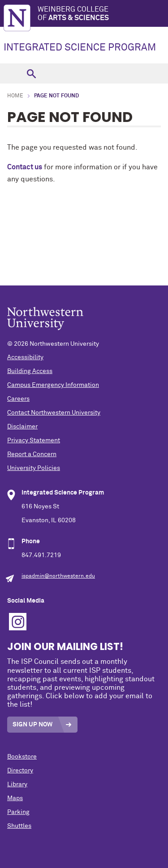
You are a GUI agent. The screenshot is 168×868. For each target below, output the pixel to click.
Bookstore (22, 757)
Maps (15, 798)
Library (17, 784)
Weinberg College (103, 14)
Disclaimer (22, 427)
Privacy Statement (34, 440)
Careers (18, 399)
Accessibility (25, 357)
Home (15, 96)
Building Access (30, 371)
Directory (20, 771)
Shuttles (19, 826)
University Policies (34, 468)
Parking (18, 812)
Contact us (25, 167)
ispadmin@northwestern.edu (58, 576)
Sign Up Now (32, 725)
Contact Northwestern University (54, 413)
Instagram (18, 622)
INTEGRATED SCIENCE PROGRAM (80, 48)
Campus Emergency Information (53, 385)
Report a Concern (32, 454)
